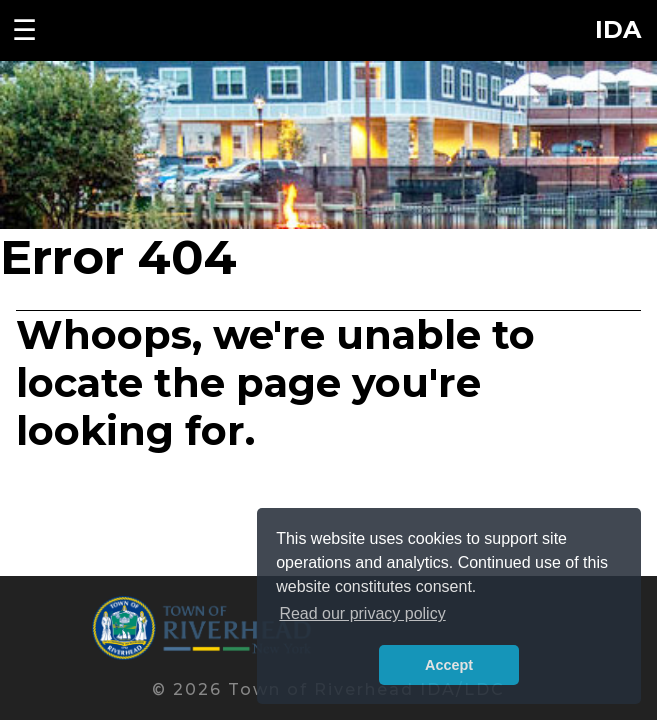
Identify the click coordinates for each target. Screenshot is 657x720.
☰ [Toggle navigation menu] (24, 30)
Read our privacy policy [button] (362, 613)
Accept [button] (449, 665)
